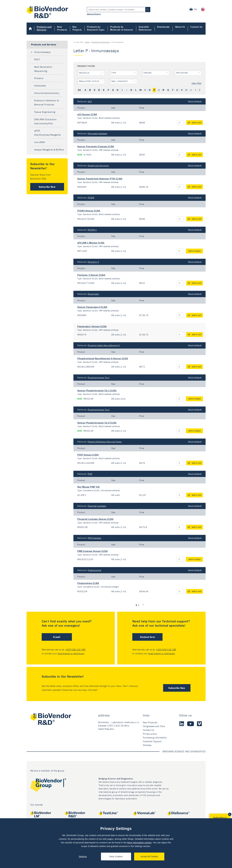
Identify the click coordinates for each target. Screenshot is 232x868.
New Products (62, 28)
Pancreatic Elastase (97, 133)
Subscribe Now (47, 187)
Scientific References (145, 28)
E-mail (57, 637)
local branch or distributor (71, 653)
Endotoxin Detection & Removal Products (47, 102)
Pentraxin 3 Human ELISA (91, 275)
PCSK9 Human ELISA (89, 211)
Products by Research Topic (96, 28)
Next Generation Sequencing (43, 69)
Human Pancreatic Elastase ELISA (96, 146)
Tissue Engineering (45, 112)
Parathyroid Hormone (98, 166)
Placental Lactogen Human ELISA (95, 519)
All (79, 90)
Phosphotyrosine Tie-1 (99, 378)
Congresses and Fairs (154, 726)
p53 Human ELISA (87, 114)
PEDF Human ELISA (88, 455)
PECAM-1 (92, 230)
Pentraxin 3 (93, 262)
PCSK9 (91, 198)
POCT (37, 59)
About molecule (195, 101)
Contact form (147, 637)
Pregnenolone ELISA (88, 583)
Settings (83, 857)
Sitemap (147, 745)
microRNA (40, 142)
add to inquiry (194, 251)
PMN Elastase (94, 538)
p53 (90, 101)
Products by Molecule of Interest (121, 28)
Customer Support (152, 741)
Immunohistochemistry (47, 93)
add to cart (197, 123)
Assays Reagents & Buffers (49, 150)
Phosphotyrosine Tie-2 (99, 410)
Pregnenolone (94, 570)
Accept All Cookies (149, 857)
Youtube (191, 724)
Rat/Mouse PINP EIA (89, 487)
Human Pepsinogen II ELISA (92, 307)
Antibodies (40, 86)
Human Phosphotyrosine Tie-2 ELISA (97, 423)
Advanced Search (94, 14)
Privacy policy (150, 734)
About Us (180, 27)
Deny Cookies (116, 857)
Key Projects (77, 28)
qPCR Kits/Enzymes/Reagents (48, 133)
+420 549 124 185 (75, 649)
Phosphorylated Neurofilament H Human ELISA (103, 358)
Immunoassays (42, 52)
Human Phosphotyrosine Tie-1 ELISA (97, 390)
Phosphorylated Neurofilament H (104, 345)
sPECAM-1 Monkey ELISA (91, 243)
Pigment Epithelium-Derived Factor (105, 442)
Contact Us (196, 27)
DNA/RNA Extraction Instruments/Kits (45, 121)
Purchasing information (155, 737)
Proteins (39, 78)
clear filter (197, 83)
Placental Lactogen (97, 506)
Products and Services (44, 28)
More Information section (139, 843)
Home (30, 29)
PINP (90, 474)
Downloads (163, 27)
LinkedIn (182, 724)
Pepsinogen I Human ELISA (92, 326)
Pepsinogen (93, 294)
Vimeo (199, 724)
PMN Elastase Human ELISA (93, 551)
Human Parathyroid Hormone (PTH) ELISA (100, 179)
